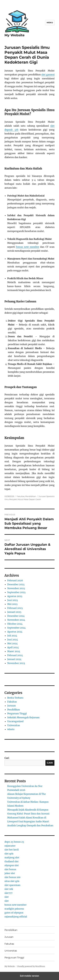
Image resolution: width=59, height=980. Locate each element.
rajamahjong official (16, 917)
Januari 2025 (14, 612)
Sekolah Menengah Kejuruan (23, 717)
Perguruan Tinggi (17, 713)
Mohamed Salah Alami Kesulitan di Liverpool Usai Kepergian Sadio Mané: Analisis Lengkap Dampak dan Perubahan (30, 821)
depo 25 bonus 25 (14, 842)
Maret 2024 (14, 651)
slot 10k (9, 889)
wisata (11, 729)
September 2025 (16, 592)
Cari (7, 758)
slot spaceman (12, 885)
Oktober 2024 (15, 624)
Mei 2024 (12, 643)
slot (7, 897)
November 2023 (16, 663)
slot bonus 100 (12, 877)
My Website (15, 35)
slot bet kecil (12, 850)
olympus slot (12, 865)
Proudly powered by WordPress (31, 966)
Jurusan (12, 706)
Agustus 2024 (15, 632)
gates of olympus (14, 913)
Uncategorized (15, 721)
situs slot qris (12, 881)
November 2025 (16, 588)
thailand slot (12, 861)
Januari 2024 (14, 659)
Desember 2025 (16, 584)
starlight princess (14, 909)
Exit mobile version (29, 976)
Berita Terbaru (15, 698)
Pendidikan (31, 496)
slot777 (8, 893)
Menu (50, 23)
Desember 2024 (16, 616)
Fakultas (21, 496)
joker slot (10, 873)
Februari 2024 (15, 655)
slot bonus (10, 869)
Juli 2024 (12, 636)
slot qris (9, 854)
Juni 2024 (13, 640)
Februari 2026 (15, 580)
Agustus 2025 (15, 596)
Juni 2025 (13, 600)
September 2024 (16, 628)
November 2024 (16, 620)
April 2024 (13, 647)
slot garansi (48, 75)
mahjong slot (12, 857)
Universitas (14, 725)
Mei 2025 (12, 604)
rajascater (10, 846)
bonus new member (28, 247)
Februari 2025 (15, 608)
